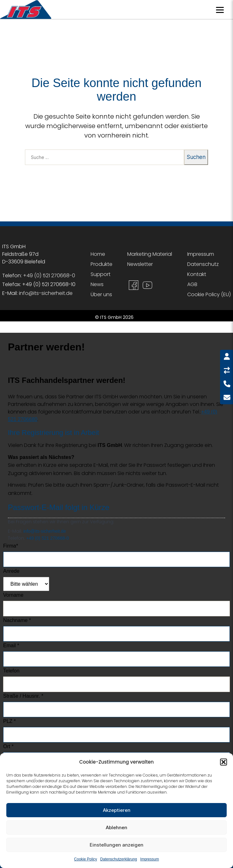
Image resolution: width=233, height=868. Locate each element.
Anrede (11, 571)
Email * (11, 645)
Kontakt (197, 274)
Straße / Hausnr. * (23, 696)
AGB (192, 284)
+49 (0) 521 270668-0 (49, 276)
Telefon (11, 671)
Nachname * (17, 620)
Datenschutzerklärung (119, 859)
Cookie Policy (86, 859)
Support (101, 274)
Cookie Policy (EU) (209, 294)
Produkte (102, 264)
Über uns (101, 294)
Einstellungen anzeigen (116, 845)
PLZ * (9, 721)
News (97, 284)
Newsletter (140, 264)
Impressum (149, 859)
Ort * (8, 746)
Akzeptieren (117, 810)
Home (98, 254)
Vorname (13, 595)
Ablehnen (116, 827)
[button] (224, 762)
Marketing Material (150, 254)
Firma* (11, 546)
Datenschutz (203, 264)
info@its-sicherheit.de (46, 293)
